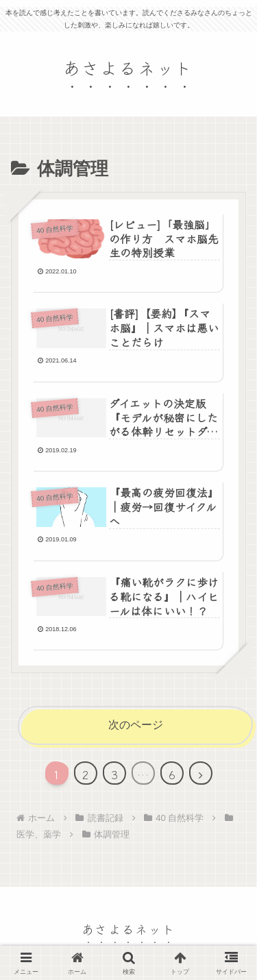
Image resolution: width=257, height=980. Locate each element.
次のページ (136, 725)
